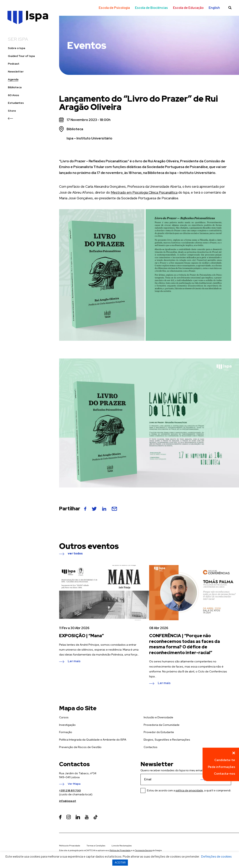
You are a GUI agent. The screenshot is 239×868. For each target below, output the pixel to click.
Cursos (64, 717)
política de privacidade (189, 790)
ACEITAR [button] (120, 863)
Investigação (67, 725)
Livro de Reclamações (122, 846)
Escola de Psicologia (114, 8)
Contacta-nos (225, 774)
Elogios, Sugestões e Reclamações (167, 740)
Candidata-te (225, 760)
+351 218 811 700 (70, 790)
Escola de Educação (188, 8)
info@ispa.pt (68, 801)
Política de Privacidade (70, 846)
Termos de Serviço (144, 850)
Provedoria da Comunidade (162, 725)
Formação (66, 732)
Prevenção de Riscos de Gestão (80, 747)
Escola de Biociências (151, 8)
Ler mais (74, 661)
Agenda (13, 79)
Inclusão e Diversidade (158, 717)
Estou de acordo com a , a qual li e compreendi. (189, 790)
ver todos (75, 554)
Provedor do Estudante (159, 732)
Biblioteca (15, 87)
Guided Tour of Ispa (21, 56)
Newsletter (16, 72)
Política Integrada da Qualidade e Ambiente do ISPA (93, 740)
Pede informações (221, 767)
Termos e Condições (96, 846)
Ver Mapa (74, 784)
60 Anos (13, 95)
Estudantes (16, 103)
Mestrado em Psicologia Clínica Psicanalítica (144, 192)
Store (12, 111)
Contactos (151, 747)
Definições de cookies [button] (216, 857)
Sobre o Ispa (16, 48)
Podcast (14, 64)
